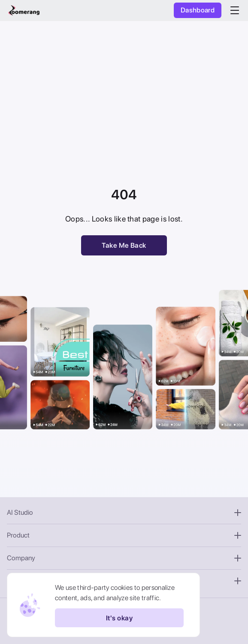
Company (124, 558)
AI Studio (124, 512)
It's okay (119, 618)
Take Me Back (124, 245)
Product (124, 535)
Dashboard (198, 10)
